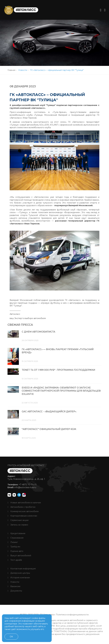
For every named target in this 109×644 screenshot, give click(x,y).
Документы (15, 591)
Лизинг (13, 542)
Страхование (15, 538)
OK (11, 637)
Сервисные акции (18, 520)
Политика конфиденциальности (72, 614)
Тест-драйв (15, 560)
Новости (13, 582)
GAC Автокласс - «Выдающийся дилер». (49, 412)
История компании (19, 577)
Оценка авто (15, 551)
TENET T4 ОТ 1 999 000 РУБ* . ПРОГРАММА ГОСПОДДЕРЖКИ (58, 370)
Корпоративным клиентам (22, 516)
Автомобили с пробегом (21, 507)
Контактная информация (22, 568)
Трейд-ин (14, 546)
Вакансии (14, 586)
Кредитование (16, 533)
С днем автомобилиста (38, 332)
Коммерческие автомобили (23, 511)
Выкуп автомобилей (19, 555)
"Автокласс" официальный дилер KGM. (49, 429)
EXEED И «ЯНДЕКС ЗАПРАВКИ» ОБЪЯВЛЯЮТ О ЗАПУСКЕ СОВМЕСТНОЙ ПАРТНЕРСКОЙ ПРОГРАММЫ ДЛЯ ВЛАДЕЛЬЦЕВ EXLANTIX (61, 391)
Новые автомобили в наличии (24, 502)
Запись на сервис (18, 524)
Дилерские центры (19, 573)
